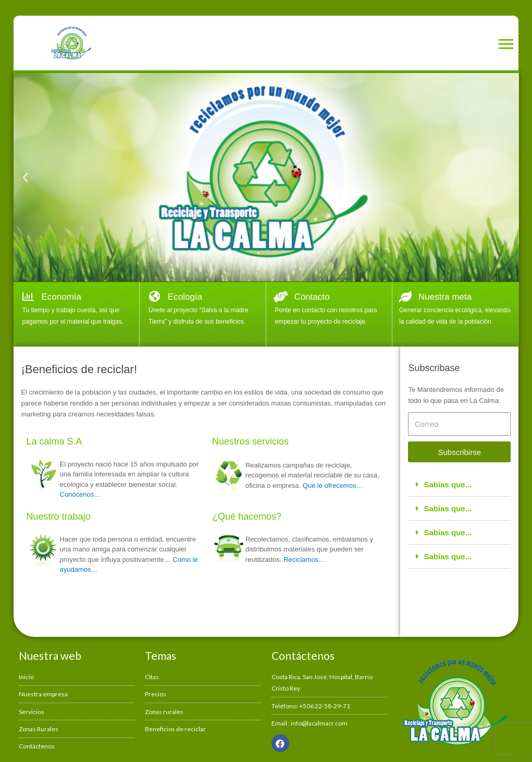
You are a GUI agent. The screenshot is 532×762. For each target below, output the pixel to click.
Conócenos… (81, 494)
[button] (25, 177)
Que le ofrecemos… (333, 486)
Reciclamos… (304, 560)
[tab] (459, 485)
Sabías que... (448, 484)
